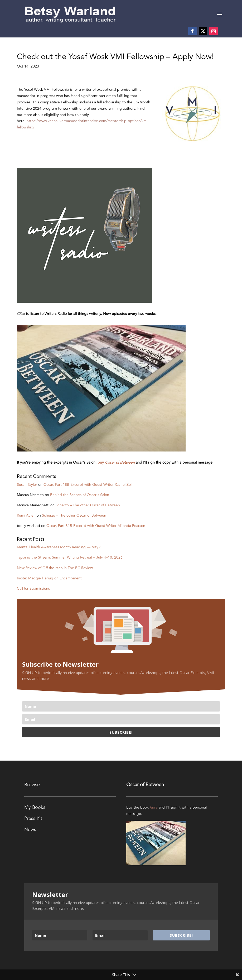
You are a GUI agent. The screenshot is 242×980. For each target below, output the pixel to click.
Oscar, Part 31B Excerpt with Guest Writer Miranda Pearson (96, 526)
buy (117, 462)
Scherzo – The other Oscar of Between (88, 505)
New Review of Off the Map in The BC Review (55, 568)
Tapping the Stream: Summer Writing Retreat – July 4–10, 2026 (70, 557)
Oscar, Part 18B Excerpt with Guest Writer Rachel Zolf (88, 485)
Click (21, 314)
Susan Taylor (27, 485)
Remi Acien (26, 515)
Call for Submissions (33, 589)
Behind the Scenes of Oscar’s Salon (80, 495)
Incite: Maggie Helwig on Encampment (49, 578)
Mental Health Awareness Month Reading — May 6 (59, 547)
